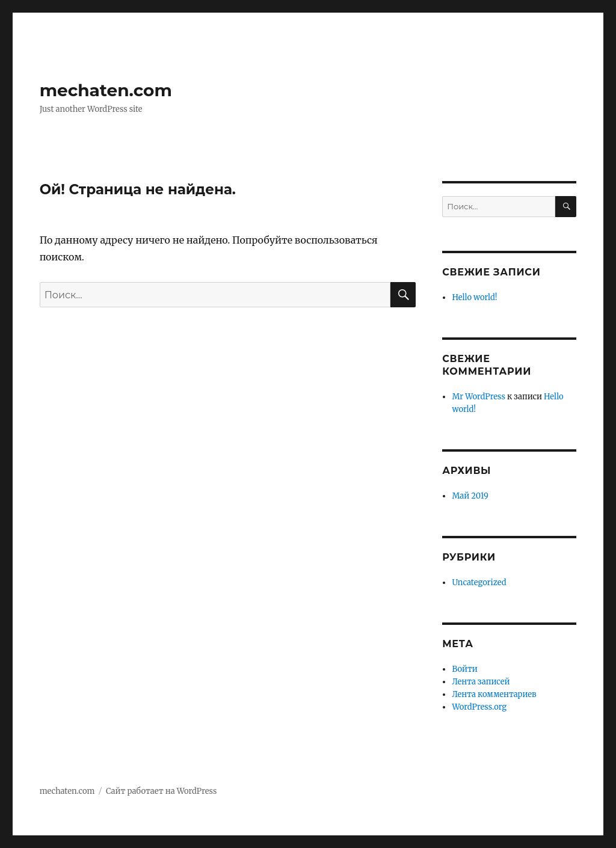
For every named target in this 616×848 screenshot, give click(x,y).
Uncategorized (479, 582)
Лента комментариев (494, 694)
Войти (464, 669)
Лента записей (481, 682)
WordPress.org (479, 707)
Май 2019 (470, 496)
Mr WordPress (478, 397)
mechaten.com (106, 90)
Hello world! (474, 297)
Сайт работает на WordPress (161, 791)
